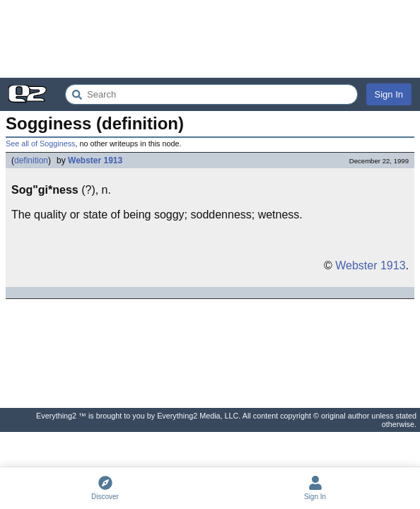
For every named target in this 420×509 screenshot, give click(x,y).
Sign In (389, 94)
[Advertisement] (210, 39)
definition (31, 160)
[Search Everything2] (211, 94)
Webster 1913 (95, 160)
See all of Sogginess (40, 144)
